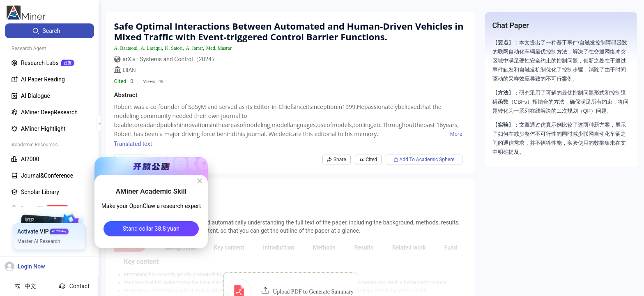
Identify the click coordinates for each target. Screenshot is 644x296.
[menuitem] (49, 31)
